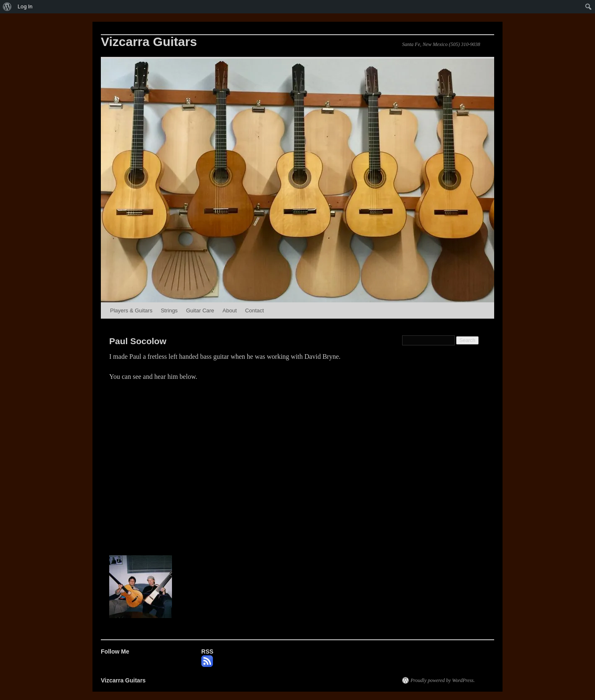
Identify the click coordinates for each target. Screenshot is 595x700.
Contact (255, 310)
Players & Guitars (131, 310)
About (230, 310)
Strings (169, 310)
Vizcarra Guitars (149, 42)
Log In (25, 6)
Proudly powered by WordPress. (443, 680)
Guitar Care (200, 310)
